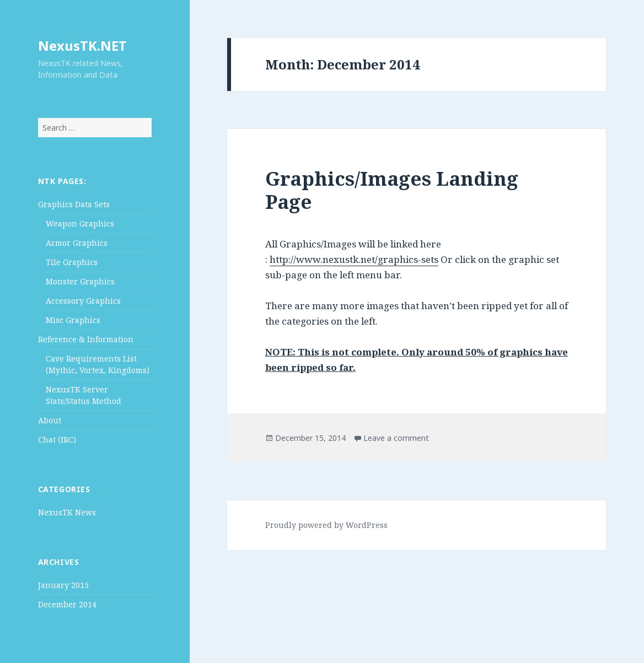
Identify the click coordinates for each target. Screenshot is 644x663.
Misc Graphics (73, 320)
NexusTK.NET (82, 45)
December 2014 (67, 604)
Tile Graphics (72, 262)
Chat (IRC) (57, 440)
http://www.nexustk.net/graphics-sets (354, 259)
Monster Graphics (80, 281)
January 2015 (63, 585)
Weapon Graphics (80, 223)
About (50, 420)
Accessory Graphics (83, 301)
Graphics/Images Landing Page (392, 190)
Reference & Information (86, 339)
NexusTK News (67, 512)
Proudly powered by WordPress (326, 525)
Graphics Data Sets (74, 204)
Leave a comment (396, 438)
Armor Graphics (77, 243)
